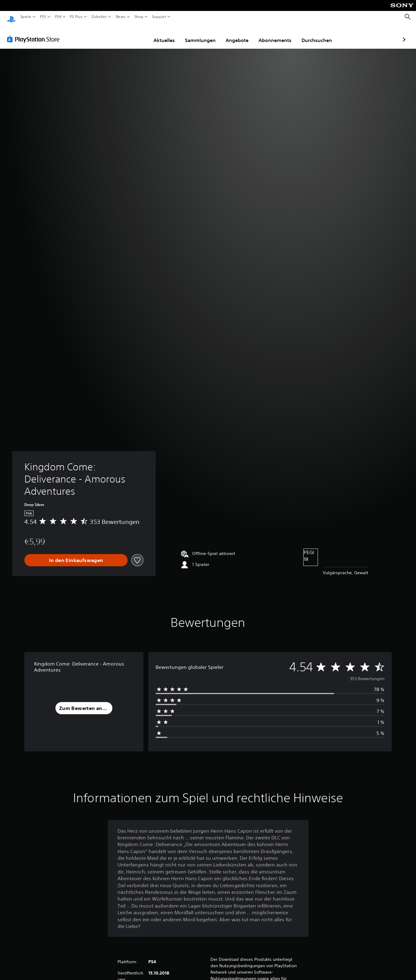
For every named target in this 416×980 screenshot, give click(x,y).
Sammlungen (165, 34)
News (121, 17)
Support (159, 17)
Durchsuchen (281, 34)
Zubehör (99, 17)
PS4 (58, 17)
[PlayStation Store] (35, 33)
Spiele (26, 17)
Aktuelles (129, 34)
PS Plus (76, 17)
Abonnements (240, 34)
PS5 (43, 17)
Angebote (202, 34)
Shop (139, 17)
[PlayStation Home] (11, 17)
